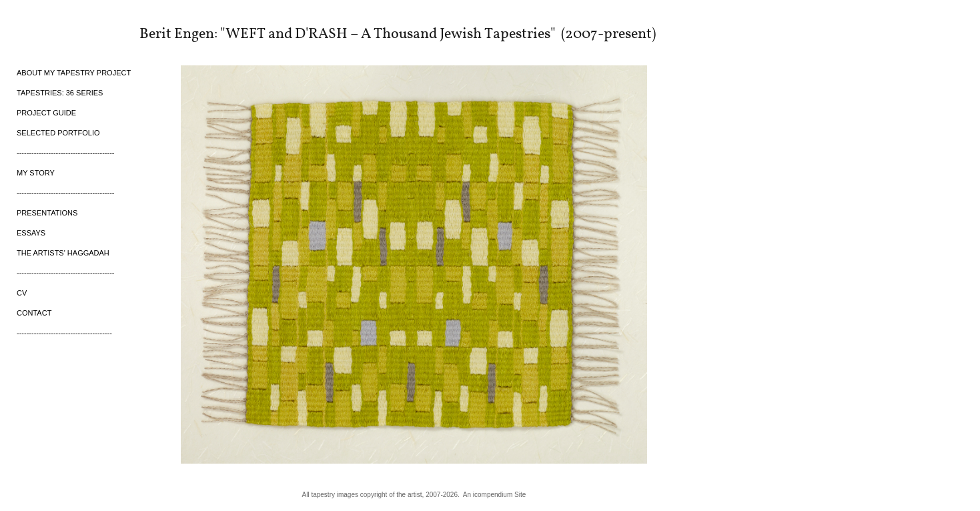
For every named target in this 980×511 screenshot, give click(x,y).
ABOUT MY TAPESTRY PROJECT (74, 73)
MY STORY (36, 173)
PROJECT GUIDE (46, 113)
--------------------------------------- (64, 333)
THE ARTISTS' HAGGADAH (63, 253)
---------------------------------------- (66, 153)
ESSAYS (31, 233)
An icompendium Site (495, 495)
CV (22, 293)
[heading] (50, 33)
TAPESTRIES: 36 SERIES (60, 93)
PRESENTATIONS (47, 213)
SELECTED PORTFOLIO (58, 133)
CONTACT (34, 313)
